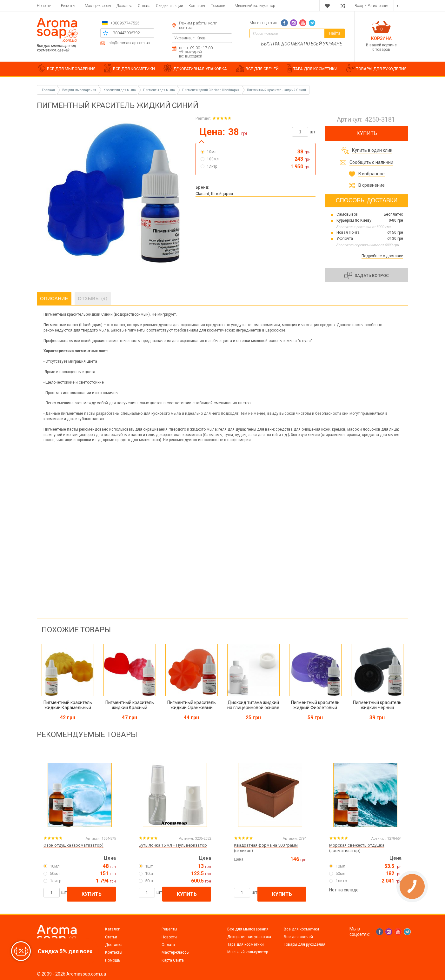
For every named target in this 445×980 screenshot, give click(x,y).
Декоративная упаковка (249, 937)
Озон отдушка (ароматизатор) (73, 845)
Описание (54, 299)
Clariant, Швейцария (214, 194)
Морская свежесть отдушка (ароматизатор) (357, 848)
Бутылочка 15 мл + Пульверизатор (173, 845)
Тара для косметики (246, 944)
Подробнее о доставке (382, 256)
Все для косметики (301, 929)
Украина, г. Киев (190, 38)
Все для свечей (298, 937)
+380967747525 (125, 23)
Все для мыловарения (248, 929)
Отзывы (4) (93, 299)
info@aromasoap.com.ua (129, 43)
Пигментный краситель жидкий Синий (276, 90)
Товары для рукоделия (305, 944)
